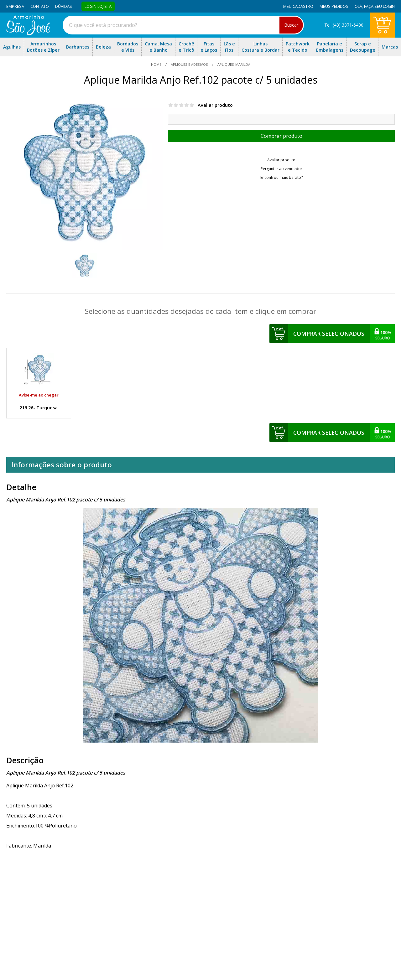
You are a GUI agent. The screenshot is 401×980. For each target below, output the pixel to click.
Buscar (291, 25)
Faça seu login (379, 6)
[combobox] (183, 25)
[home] (28, 34)
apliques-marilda (233, 64)
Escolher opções (281, 136)
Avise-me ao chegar (39, 395)
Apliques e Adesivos (189, 64)
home (157, 64)
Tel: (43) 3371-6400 (344, 25)
